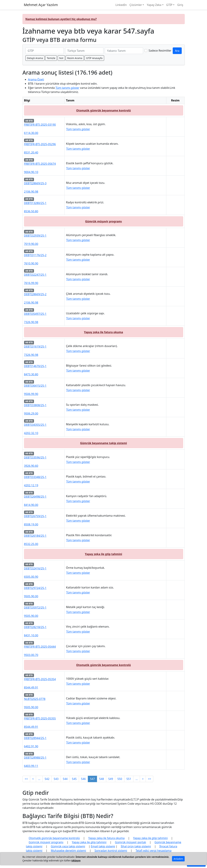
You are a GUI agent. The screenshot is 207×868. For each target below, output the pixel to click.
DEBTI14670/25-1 (35, 366)
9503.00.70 (31, 655)
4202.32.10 (31, 433)
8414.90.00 (31, 505)
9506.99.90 (31, 394)
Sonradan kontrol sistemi (111, 851)
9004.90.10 (31, 172)
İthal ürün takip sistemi (136, 846)
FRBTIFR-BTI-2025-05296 (40, 144)
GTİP (169, 5)
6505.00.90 (31, 577)
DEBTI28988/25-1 (35, 758)
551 (129, 779)
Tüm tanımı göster (67, 88)
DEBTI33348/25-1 (35, 477)
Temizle (51, 58)
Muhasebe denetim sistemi (68, 851)
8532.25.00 (31, 544)
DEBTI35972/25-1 (35, 608)
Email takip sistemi (103, 846)
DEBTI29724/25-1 (35, 588)
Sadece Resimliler (160, 51)
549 (111, 779)
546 (83, 779)
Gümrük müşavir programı (104, 221)
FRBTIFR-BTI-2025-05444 (40, 647)
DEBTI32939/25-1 (35, 236)
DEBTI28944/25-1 (35, 738)
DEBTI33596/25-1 (35, 457)
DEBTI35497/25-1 (35, 314)
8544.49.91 (31, 687)
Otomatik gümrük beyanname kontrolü (103, 110)
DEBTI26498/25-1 (35, 497)
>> (149, 779)
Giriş (180, 5)
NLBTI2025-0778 (35, 699)
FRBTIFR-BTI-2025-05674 (40, 164)
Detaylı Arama (35, 58)
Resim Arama (75, 58)
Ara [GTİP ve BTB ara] (177, 51)
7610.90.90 (31, 263)
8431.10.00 (31, 635)
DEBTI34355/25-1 (35, 425)
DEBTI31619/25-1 (35, 347)
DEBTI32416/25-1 (35, 568)
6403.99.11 (31, 766)
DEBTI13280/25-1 (35, 203)
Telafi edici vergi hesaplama (154, 851)
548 (101, 779)
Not (61, 58)
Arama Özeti (36, 79)
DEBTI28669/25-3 (35, 183)
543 (56, 779)
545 (74, 779)
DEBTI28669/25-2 (35, 294)
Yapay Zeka (154, 5)
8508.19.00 (31, 524)
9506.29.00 (31, 413)
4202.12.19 (31, 485)
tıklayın (76, 860)
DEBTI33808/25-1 (35, 405)
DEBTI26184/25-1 (35, 536)
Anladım (178, 859)
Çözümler (136, 5)
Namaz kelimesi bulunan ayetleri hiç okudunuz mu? (61, 19)
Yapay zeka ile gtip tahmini (103, 554)
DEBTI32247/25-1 (35, 275)
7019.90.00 (31, 244)
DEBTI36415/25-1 (35, 386)
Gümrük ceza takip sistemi (68, 846)
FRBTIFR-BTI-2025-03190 (40, 125)
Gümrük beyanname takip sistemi (103, 443)
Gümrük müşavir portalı (131, 842)
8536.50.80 (31, 211)
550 (120, 779)
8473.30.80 (31, 374)
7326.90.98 (31, 322)
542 (47, 779)
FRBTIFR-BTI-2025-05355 (40, 718)
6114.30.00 (31, 133)
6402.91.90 (31, 746)
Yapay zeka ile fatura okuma (103, 332)
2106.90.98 (31, 192)
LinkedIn (121, 5)
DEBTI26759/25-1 (35, 516)
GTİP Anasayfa (94, 58)
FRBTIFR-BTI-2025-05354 (40, 679)
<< (26, 779)
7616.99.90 (31, 283)
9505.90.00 (31, 596)
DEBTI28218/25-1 (35, 627)
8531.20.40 (31, 152)
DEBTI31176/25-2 (35, 255)
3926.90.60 (31, 466)
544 (65, 779)
